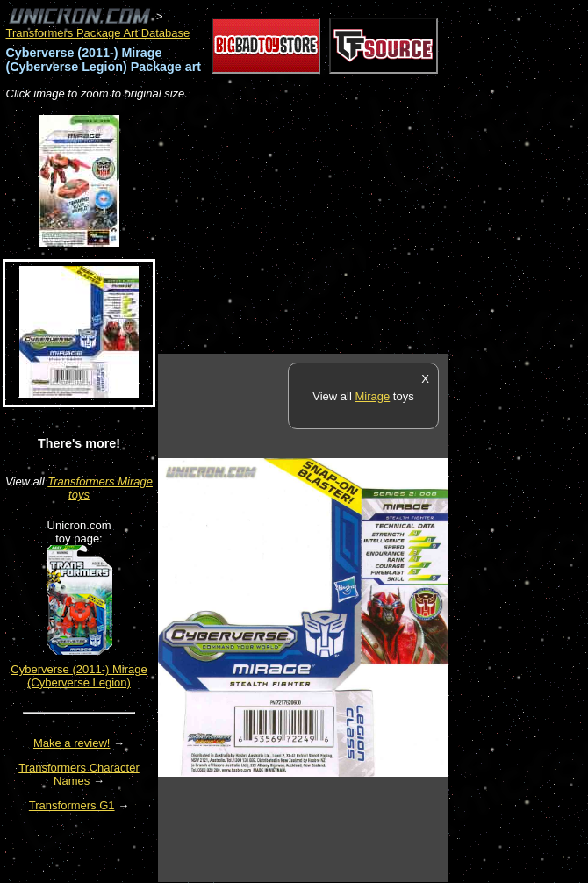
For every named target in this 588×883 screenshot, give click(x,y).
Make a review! (72, 743)
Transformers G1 (72, 805)
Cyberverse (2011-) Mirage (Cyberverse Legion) (79, 676)
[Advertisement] (363, 228)
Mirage (372, 396)
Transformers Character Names (79, 774)
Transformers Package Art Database (98, 33)
